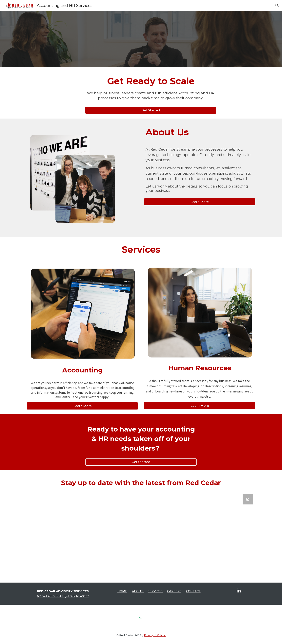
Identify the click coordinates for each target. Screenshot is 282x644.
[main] (151, 89)
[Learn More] (200, 202)
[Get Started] (151, 110)
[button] (277, 6)
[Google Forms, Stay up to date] (141, 534)
